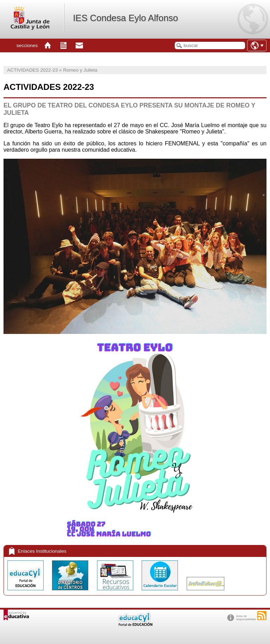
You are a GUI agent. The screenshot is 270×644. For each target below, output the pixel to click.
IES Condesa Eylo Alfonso (125, 18)
